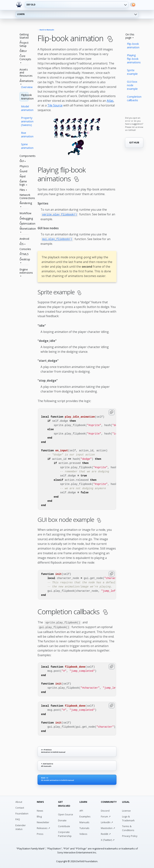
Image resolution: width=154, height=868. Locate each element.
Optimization (24, 224)
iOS (22, 244)
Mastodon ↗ (108, 828)
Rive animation (25, 134)
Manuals (84, 822)
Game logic (23, 183)
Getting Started (24, 36)
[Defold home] (19, 5)
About (19, 801)
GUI (22, 161)
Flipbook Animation (25, 97)
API (81, 810)
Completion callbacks (134, 98)
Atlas (110, 101)
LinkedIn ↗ (107, 822)
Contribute (64, 826)
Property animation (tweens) (25, 121)
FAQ (18, 819)
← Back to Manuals (46, 30)
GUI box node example (132, 85)
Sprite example (132, 72)
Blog (39, 816)
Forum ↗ (106, 816)
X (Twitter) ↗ (108, 840)
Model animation (25, 108)
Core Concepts (24, 58)
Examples (85, 816)
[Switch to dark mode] (133, 5)
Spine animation (25, 146)
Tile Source (55, 105)
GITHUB (134, 142)
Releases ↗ (43, 828)
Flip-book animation (133, 45)
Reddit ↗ (106, 834)
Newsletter (43, 822)
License (126, 810)
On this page (130, 36)
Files (22, 190)
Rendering (24, 203)
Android (24, 239)
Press (40, 834)
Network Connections (24, 197)
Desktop (24, 260)
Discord (105, 810)
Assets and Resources (24, 73)
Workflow (24, 213)
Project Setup (24, 44)
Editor (23, 51)
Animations (24, 81)
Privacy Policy (130, 836)
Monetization (24, 229)
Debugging (24, 219)
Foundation (22, 813)
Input (23, 176)
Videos (83, 834)
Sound (23, 171)
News (40, 810)
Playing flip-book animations (134, 59)
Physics (24, 166)
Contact (20, 807)
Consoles (24, 249)
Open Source (66, 814)
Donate (62, 820)
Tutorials (84, 828)
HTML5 (24, 254)
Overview (25, 87)
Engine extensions (24, 271)
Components (24, 156)
